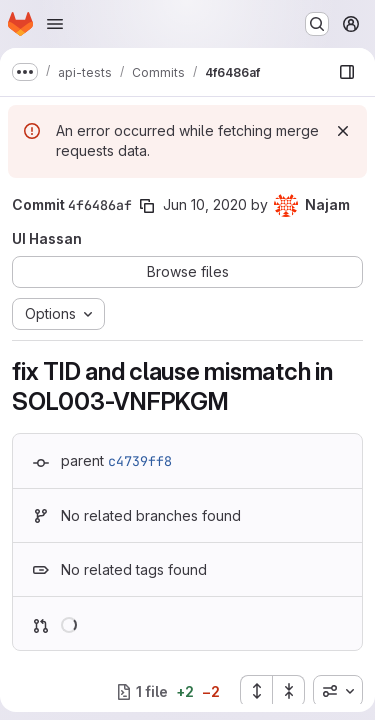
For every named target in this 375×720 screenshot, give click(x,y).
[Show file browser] (347, 72)
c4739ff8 (140, 461)
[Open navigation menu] (55, 24)
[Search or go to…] (317, 24)
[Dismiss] (343, 131)
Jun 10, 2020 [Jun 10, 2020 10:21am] (205, 204)
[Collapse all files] (289, 691)
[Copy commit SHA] (147, 206)
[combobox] (338, 691)
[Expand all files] (256, 691)
